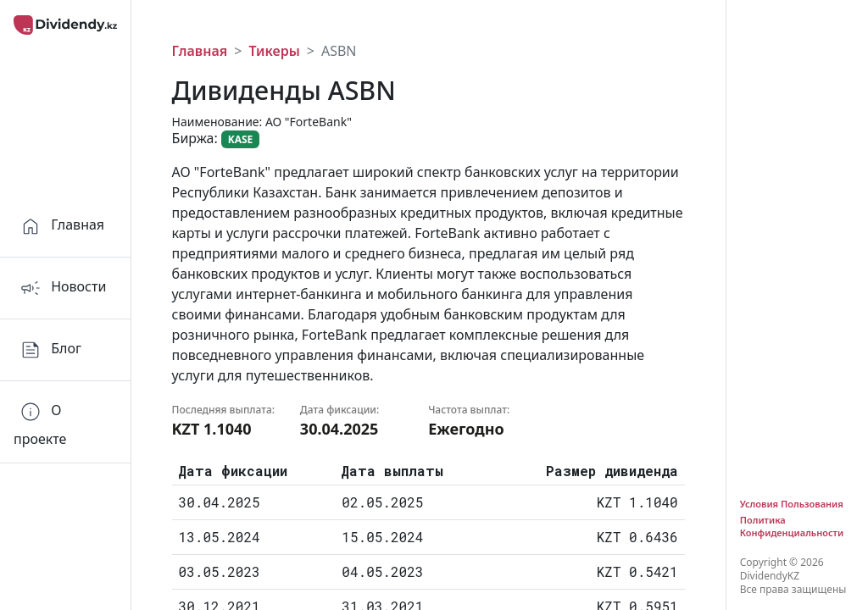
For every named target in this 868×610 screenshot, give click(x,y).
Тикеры (274, 51)
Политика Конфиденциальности (792, 526)
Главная (200, 51)
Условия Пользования (792, 504)
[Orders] (65, 422)
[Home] (65, 227)
